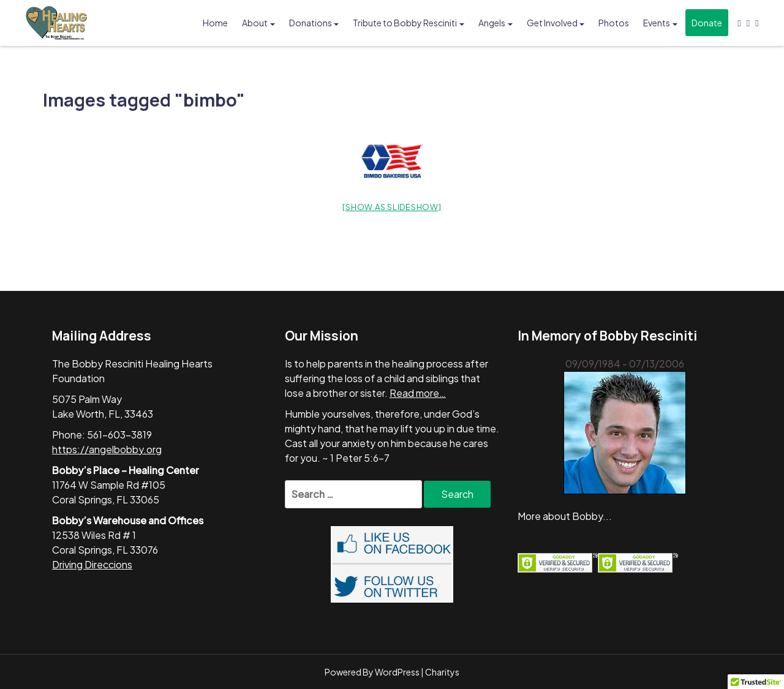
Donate (707, 23)
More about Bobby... (565, 516)
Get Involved (552, 23)
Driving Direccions (92, 564)
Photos (614, 23)
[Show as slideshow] (392, 207)
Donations (311, 23)
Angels (492, 23)
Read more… (418, 393)
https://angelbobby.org (107, 449)
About (255, 23)
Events (657, 23)
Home (215, 23)
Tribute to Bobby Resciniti (405, 23)
